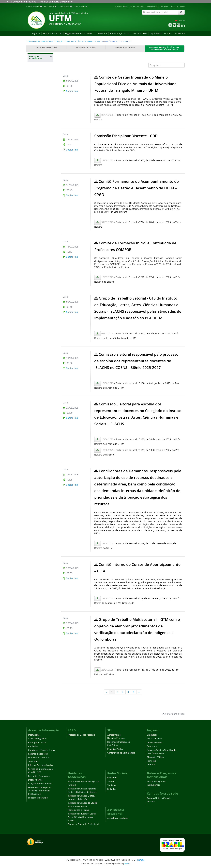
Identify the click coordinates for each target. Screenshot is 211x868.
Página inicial (34, 41)
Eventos (35, 257)
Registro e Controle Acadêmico (80, 34)
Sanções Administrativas (40, 784)
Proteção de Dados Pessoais (81, 735)
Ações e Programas (37, 739)
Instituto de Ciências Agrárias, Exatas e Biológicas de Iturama (41, 98)
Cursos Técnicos (155, 742)
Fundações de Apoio (38, 798)
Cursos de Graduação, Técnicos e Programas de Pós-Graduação (164, 48)
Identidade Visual (39, 200)
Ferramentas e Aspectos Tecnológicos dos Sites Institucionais (40, 791)
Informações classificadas (40, 765)
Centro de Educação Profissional (37, 305)
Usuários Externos (116, 738)
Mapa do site (153, 6)
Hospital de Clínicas (52, 34)
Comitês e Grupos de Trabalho (40, 234)
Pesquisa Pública (115, 749)
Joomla (127, 864)
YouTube (112, 785)
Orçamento (37, 227)
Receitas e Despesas (38, 754)
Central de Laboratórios (38, 185)
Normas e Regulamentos (38, 163)
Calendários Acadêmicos (47, 47)
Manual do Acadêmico (125, 47)
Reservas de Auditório (86, 47)
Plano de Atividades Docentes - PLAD (41, 295)
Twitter (111, 781)
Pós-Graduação (154, 739)
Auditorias (33, 746)
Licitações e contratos (39, 758)
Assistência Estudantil (118, 818)
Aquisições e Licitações (161, 34)
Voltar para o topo (173, 714)
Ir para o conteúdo (34, 7)
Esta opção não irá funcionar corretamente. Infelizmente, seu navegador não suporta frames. (123, 376)
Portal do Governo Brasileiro (21, 2)
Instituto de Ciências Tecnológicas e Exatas (39, 136)
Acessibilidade (121, 6)
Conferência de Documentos (121, 753)
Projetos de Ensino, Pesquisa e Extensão (41, 270)
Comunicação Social (120, 34)
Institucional (34, 735)
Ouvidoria (180, 34)
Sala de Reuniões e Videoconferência (40, 207)
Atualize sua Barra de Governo (56, 2)
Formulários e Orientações (38, 250)
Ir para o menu (50, 7)
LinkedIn (111, 789)
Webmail (165, 6)
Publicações (37, 263)
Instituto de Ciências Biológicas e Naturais (41, 84)
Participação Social (37, 742)
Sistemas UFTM (140, 34)
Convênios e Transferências (41, 750)
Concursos (152, 746)
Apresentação (114, 735)
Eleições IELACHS (39, 277)
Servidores (33, 761)
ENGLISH (181, 20)
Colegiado (36, 169)
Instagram (112, 778)
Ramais (141, 860)
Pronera (151, 765)
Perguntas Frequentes (39, 776)
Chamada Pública (155, 757)
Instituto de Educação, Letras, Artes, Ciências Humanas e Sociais (72, 41)
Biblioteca (102, 34)
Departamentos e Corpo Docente (40, 193)
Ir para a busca (65, 7)
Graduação (152, 735)
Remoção (151, 761)
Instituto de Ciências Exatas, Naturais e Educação (39, 113)
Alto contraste (137, 6)
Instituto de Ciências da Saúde (41, 124)
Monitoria (36, 288)
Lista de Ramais (178, 6)
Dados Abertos (35, 780)
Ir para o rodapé (80, 7)
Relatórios (36, 282)
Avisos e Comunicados (38, 177)
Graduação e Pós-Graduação (40, 242)
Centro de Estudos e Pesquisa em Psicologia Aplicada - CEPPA (41, 217)
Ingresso (36, 34)
